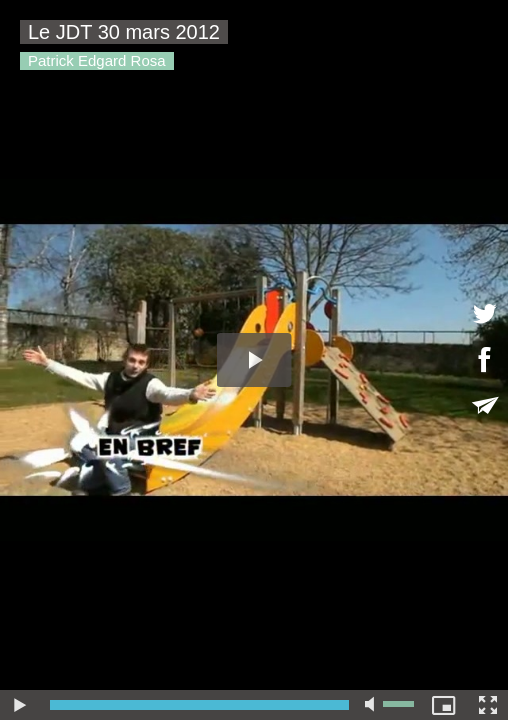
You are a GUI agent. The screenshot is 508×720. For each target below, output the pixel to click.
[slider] (199, 705)
